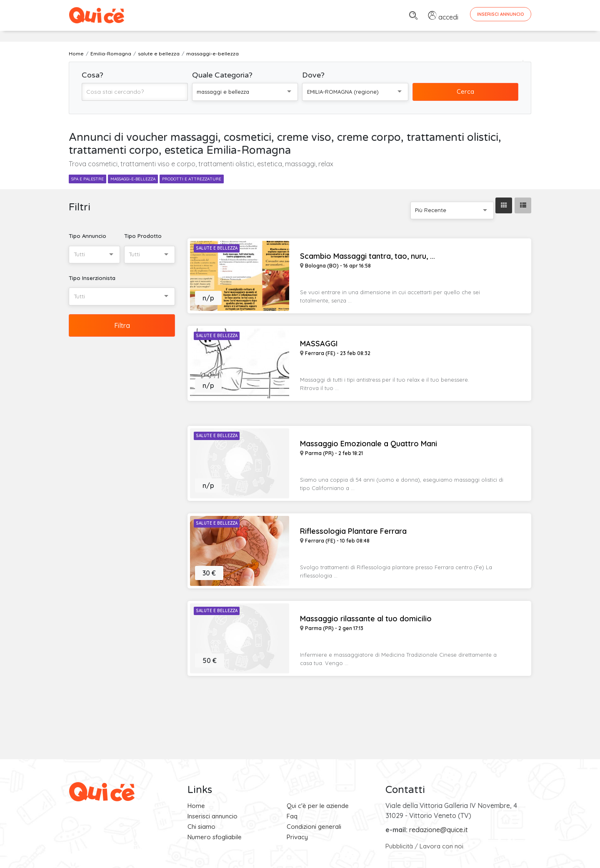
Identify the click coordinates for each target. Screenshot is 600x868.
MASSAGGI (319, 344)
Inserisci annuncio (212, 816)
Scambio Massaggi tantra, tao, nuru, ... (367, 256)
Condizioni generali (314, 827)
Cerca (465, 91)
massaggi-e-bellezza (133, 179)
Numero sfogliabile (215, 837)
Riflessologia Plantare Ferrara (353, 531)
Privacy (297, 837)
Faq (292, 816)
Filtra (122, 325)
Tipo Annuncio (87, 236)
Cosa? (92, 75)
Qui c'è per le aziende (318, 806)
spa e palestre (87, 179)
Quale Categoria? (222, 75)
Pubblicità (399, 846)
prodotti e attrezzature (192, 179)
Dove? (313, 75)
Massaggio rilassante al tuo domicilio (366, 619)
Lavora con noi (441, 846)
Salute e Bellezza (217, 248)
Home (196, 806)
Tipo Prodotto (143, 236)
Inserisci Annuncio (501, 14)
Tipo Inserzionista (92, 278)
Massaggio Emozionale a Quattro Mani (369, 444)
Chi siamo (201, 827)
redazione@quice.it (439, 830)
